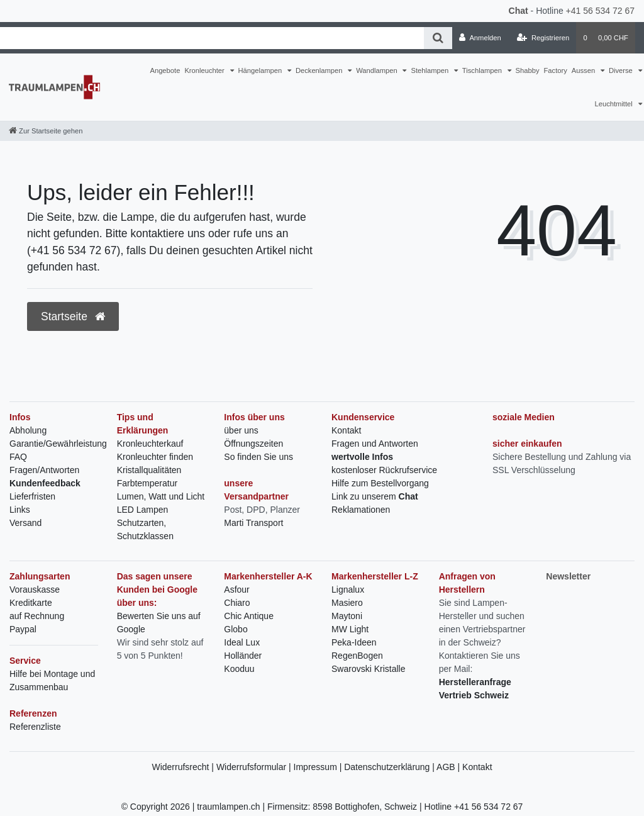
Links (20, 510)
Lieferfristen (32, 496)
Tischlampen (483, 70)
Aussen (584, 70)
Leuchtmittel (614, 104)
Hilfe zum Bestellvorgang (380, 483)
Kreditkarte (31, 603)
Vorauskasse (35, 590)
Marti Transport (253, 523)
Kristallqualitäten (149, 470)
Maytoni (347, 616)
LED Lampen (143, 510)
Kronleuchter (205, 70)
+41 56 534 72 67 (600, 11)
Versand (25, 523)
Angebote (165, 70)
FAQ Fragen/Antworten (44, 463)
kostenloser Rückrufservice (384, 470)
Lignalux (348, 590)
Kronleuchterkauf (150, 444)
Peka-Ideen (354, 642)
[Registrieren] (543, 38)
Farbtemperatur (147, 483)
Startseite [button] (73, 316)
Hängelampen (261, 70)
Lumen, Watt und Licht (161, 496)
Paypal (23, 629)
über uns (241, 430)
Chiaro (237, 603)
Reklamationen (361, 510)
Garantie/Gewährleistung (58, 444)
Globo (236, 629)
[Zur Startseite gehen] (46, 131)
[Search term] (212, 38)
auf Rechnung (37, 616)
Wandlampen (378, 70)
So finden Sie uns (258, 457)
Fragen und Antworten (375, 444)
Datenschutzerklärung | (390, 767)
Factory (556, 70)
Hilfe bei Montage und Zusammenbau (52, 680)
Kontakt (346, 430)
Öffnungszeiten (253, 444)
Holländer (243, 656)
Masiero (347, 603)
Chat (519, 11)
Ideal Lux (242, 642)
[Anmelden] (480, 38)
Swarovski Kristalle (368, 669)
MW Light (350, 629)
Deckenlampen (320, 70)
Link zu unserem (375, 496)
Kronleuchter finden (155, 457)
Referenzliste (35, 727)
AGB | (449, 767)
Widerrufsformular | (255, 767)
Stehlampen (430, 70)
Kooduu (239, 669)
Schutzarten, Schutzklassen (145, 529)
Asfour (236, 590)
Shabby (528, 70)
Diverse (622, 70)
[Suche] (438, 38)
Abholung (28, 430)
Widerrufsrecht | (184, 767)
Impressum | (319, 767)
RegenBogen (357, 656)
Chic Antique (249, 616)
